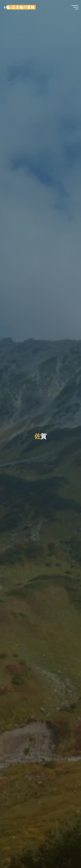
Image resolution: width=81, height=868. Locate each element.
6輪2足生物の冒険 (19, 7)
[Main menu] (75, 7)
